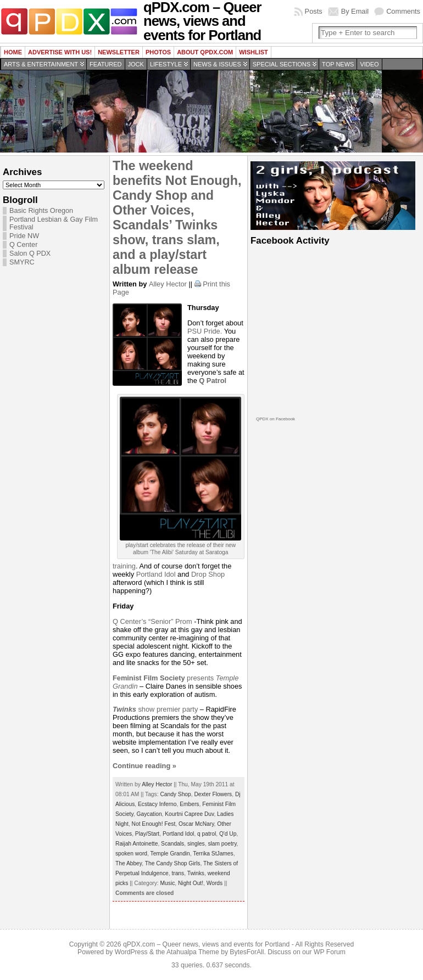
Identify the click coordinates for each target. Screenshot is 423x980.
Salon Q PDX (30, 254)
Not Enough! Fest (154, 824)
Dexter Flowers (213, 794)
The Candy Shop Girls (173, 863)
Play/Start (147, 834)
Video (369, 64)
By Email (355, 11)
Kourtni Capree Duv (189, 814)
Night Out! (191, 883)
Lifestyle (166, 64)
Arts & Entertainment (41, 64)
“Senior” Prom (170, 621)
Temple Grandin (170, 854)
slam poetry (222, 844)
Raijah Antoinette (137, 844)
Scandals (172, 844)
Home (13, 52)
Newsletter (119, 52)
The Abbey (129, 863)
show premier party (155, 709)
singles (196, 844)
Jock (136, 64)
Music (168, 883)
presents (164, 678)
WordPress (131, 952)
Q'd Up (228, 834)
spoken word (131, 854)
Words (215, 883)
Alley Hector (168, 284)
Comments (403, 11)
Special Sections (282, 64)
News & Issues (217, 64)
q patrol (207, 834)
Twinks (196, 873)
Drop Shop (208, 574)
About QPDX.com (205, 52)
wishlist (254, 52)
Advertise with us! (60, 52)
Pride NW (24, 236)
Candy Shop (175, 794)
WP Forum (330, 952)
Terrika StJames (213, 854)
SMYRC (22, 262)
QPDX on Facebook (275, 419)
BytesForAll (247, 952)
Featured (105, 64)
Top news (338, 64)
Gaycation (149, 814)
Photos (158, 52)
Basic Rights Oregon (41, 211)
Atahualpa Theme (193, 952)
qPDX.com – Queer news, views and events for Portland (206, 944)
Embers (189, 804)
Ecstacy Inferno (157, 804)
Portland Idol (156, 574)
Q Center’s (130, 621)
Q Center (23, 245)
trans (178, 873)
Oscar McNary (196, 824)
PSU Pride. (206, 331)
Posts (314, 11)
